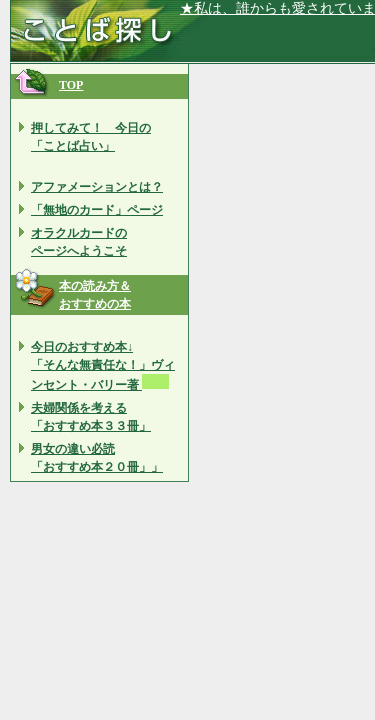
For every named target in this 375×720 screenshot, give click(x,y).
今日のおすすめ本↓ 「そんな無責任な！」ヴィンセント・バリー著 (103, 366)
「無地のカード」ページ (97, 210)
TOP (71, 85)
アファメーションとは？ (97, 187)
